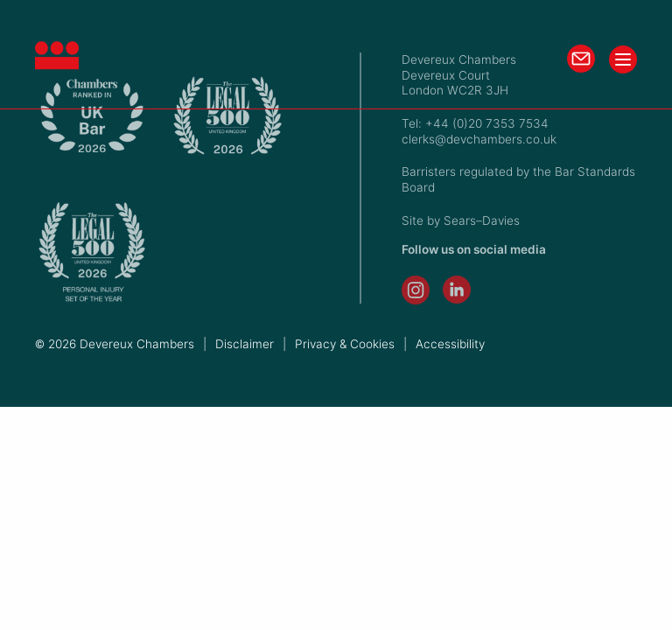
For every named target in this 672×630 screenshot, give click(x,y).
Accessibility (450, 344)
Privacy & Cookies (345, 344)
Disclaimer (245, 344)
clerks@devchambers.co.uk (479, 139)
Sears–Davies (482, 220)
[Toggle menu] (623, 59)
